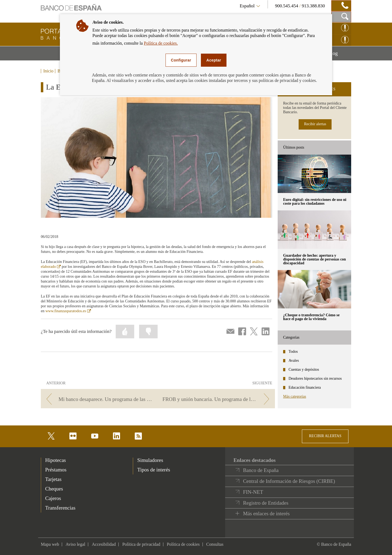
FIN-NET (253, 492)
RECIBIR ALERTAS (325, 436)
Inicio (48, 71)
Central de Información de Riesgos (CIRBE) (289, 481)
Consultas (215, 544)
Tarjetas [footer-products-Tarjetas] (53, 479)
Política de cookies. (161, 43)
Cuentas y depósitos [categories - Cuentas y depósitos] (304, 370)
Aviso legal (75, 544)
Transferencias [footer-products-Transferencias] (60, 508)
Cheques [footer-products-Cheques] (54, 489)
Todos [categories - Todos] (293, 352)
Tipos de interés (154, 470)
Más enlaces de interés (266, 513)
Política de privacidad (141, 544)
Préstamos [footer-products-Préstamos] (56, 470)
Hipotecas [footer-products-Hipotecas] (56, 460)
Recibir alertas (315, 124)
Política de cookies (183, 544)
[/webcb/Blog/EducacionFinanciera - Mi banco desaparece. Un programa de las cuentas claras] (98, 399)
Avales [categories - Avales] (294, 361)
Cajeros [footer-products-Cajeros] (53, 498)
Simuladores (150, 460)
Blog (339, 55)
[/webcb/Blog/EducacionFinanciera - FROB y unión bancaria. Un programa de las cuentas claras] (217, 399)
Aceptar (214, 60)
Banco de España (261, 470)
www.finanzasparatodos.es (68, 311)
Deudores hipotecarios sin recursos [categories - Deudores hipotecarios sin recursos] (315, 378)
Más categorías (295, 396)
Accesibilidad (104, 544)
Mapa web (50, 544)
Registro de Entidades (266, 503)
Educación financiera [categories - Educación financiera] (305, 387)
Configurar (181, 60)
